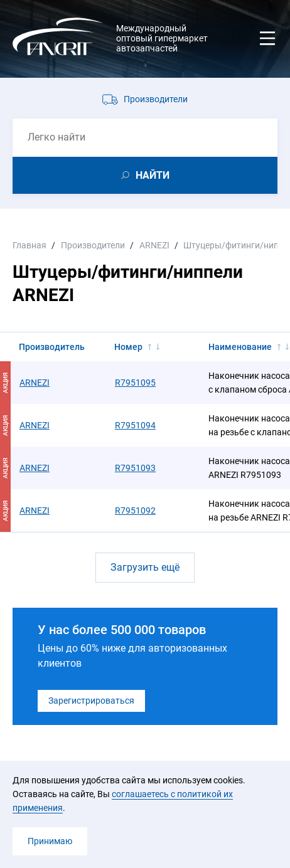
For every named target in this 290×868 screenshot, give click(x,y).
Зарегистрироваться (91, 701)
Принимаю (50, 841)
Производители (156, 99)
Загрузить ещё (145, 567)
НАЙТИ (153, 175)
